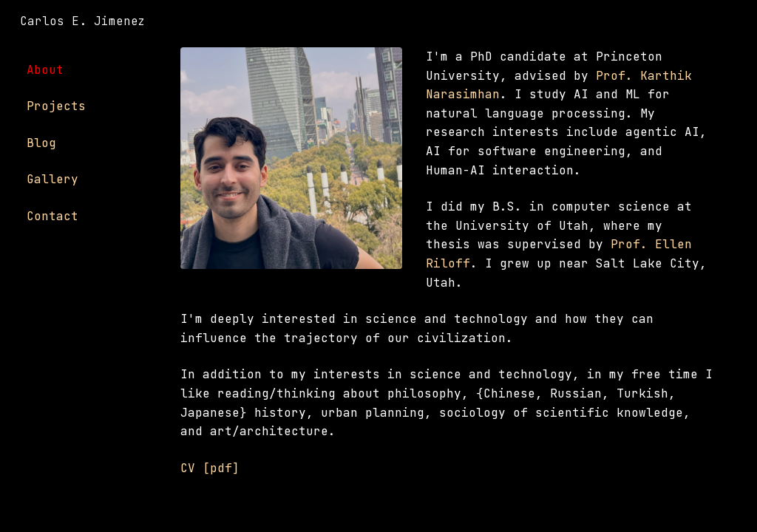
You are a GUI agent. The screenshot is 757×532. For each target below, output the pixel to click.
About (45, 70)
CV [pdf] (210, 468)
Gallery (52, 179)
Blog (41, 143)
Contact (52, 216)
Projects (56, 106)
